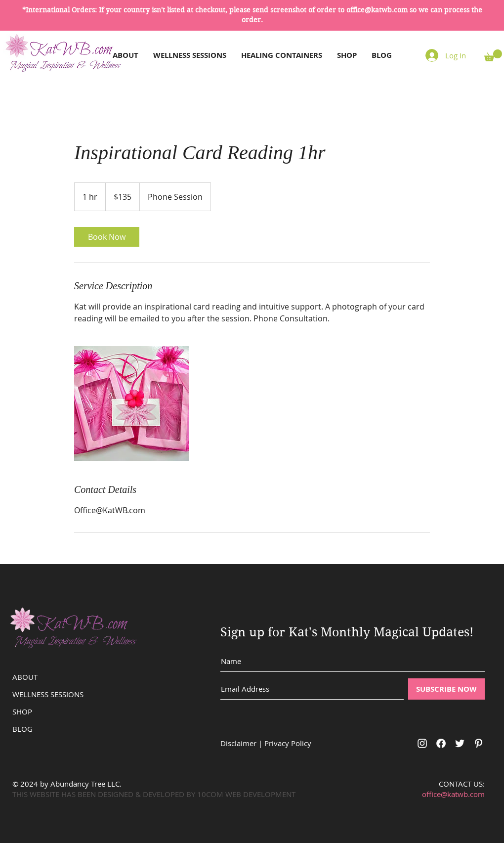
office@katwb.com (377, 10)
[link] (107, 237)
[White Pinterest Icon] (479, 743)
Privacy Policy (288, 743)
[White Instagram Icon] (422, 743)
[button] (493, 55)
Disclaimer (238, 743)
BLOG (22, 729)
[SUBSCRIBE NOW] (446, 689)
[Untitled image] (131, 403)
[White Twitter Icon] (460, 743)
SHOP (22, 711)
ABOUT (25, 677)
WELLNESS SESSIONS (48, 694)
